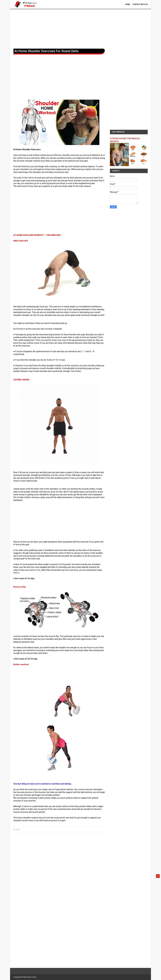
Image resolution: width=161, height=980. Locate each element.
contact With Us (140, 4)
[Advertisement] (80, 28)
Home (128, 4)
